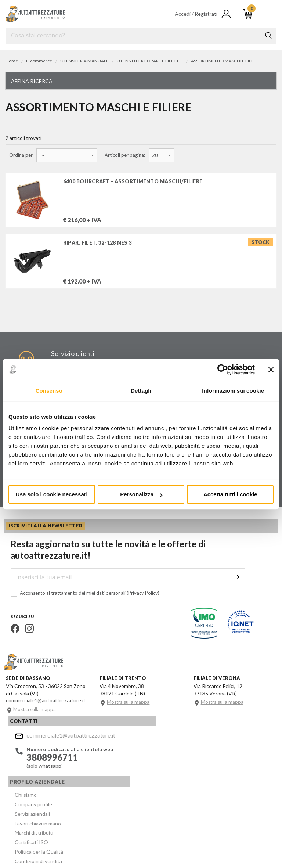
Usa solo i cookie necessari (52, 494)
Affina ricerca (32, 81)
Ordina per (21, 155)
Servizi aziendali (142, 757)
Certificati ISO (141, 784)
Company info (157, 835)
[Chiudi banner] (271, 370)
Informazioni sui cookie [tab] (233, 391)
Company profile (143, 748)
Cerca (268, 35)
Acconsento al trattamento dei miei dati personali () (80, 600)
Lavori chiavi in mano (147, 766)
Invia (241, 584)
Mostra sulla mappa (36, 719)
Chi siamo (135, 740)
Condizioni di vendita (148, 801)
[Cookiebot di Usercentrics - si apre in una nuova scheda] (223, 370)
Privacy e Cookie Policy (201, 835)
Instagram (24, 635)
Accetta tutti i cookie (230, 494)
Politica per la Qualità (148, 793)
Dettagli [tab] (141, 391)
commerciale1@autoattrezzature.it (66, 741)
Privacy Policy (138, 599)
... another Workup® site (32, 846)
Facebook (10, 635)
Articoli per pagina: (125, 155)
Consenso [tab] (49, 391)
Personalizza (141, 494)
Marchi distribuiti (143, 775)
